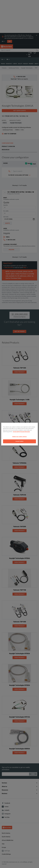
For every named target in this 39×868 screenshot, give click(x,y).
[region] (20, 434)
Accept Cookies (20, 441)
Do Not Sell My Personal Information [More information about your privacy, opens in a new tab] (21, 432)
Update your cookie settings (19, 437)
